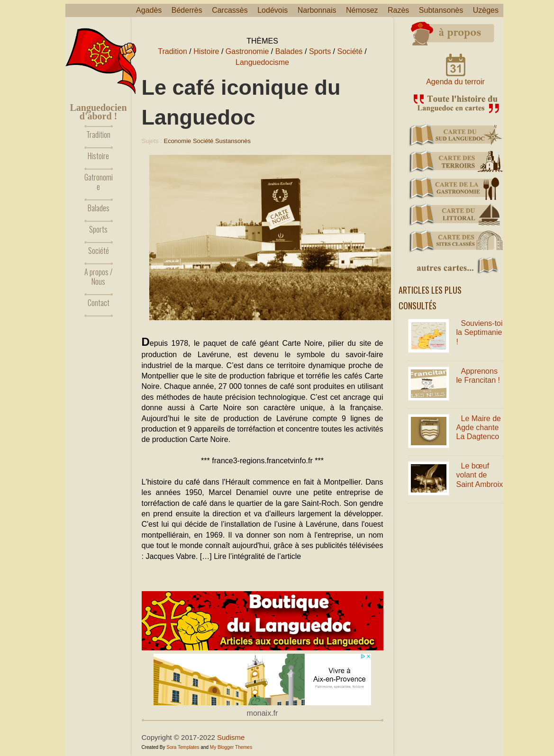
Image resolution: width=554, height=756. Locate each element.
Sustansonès (233, 141)
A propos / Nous (99, 277)
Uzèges (486, 10)
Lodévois (272, 10)
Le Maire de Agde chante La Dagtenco (479, 427)
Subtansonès (441, 10)
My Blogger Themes (231, 747)
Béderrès (187, 10)
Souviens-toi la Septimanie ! (480, 332)
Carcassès (230, 10)
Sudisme (231, 737)
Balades (99, 208)
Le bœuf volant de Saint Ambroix (480, 475)
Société (99, 251)
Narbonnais (317, 10)
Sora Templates (183, 747)
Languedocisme (262, 62)
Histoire (98, 156)
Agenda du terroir (455, 82)
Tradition (98, 135)
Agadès (149, 10)
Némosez (362, 10)
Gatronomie (99, 182)
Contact (99, 303)
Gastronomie (247, 51)
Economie (177, 141)
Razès (398, 10)
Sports (98, 229)
